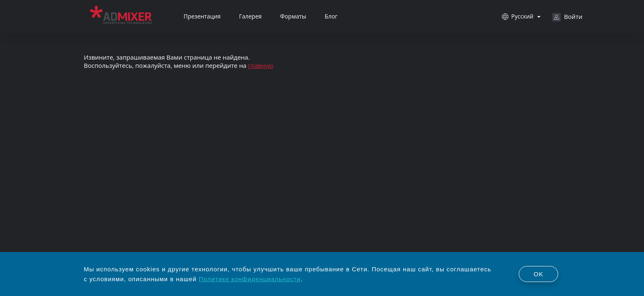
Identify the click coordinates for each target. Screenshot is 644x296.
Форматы (293, 16)
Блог (331, 16)
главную (261, 65)
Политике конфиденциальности (250, 279)
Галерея (250, 16)
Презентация (202, 16)
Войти (567, 17)
